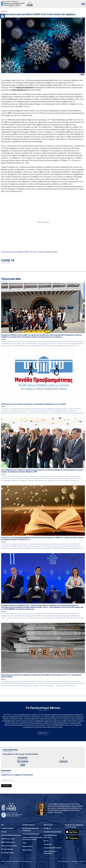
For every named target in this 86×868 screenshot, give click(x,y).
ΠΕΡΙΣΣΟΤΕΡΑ (43, 733)
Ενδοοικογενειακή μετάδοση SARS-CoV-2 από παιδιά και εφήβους (27, 252)
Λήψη (55, 252)
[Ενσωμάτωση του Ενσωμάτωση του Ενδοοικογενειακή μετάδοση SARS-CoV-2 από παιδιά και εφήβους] (43, 222)
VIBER (23, 765)
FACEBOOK (23, 758)
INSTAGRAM (23, 761)
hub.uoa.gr (72, 827)
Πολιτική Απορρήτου (64, 861)
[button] (2, 16)
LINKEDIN (63, 761)
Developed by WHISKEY (78, 861)
